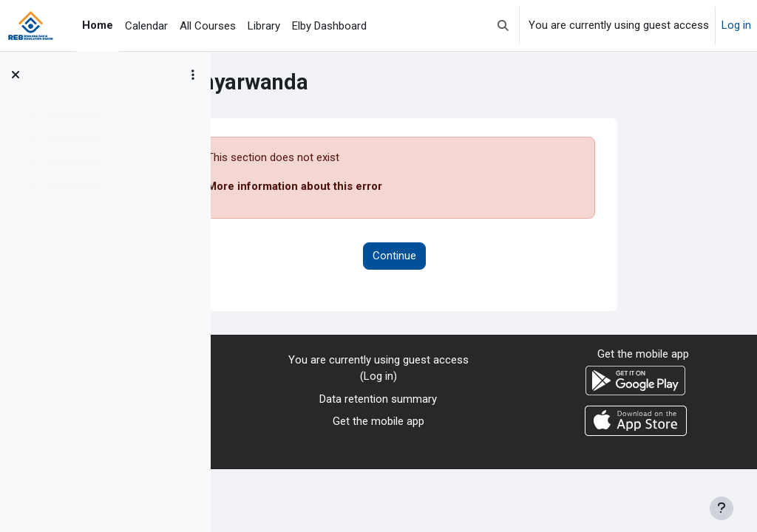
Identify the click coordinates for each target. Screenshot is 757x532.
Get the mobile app (378, 421)
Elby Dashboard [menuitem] (329, 26)
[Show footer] (722, 508)
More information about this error (384, 186)
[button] (503, 25)
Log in (736, 25)
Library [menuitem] (264, 26)
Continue (484, 256)
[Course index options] (193, 75)
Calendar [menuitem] (146, 26)
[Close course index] (16, 75)
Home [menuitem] (98, 25)
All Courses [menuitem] (208, 26)
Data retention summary (378, 399)
